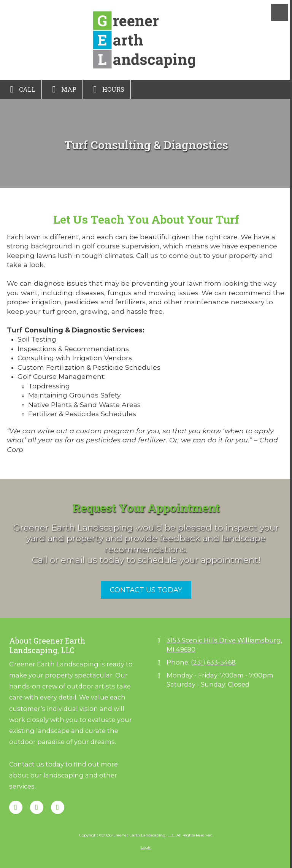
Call (21, 89)
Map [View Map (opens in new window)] (62, 89)
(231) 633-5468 (213, 662)
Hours (107, 89)
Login (146, 847)
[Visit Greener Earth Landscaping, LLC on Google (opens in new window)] (37, 807)
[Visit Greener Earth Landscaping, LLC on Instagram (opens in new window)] (58, 807)
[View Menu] (280, 12)
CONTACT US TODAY (146, 590)
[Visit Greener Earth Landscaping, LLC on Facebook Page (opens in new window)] (16, 807)
